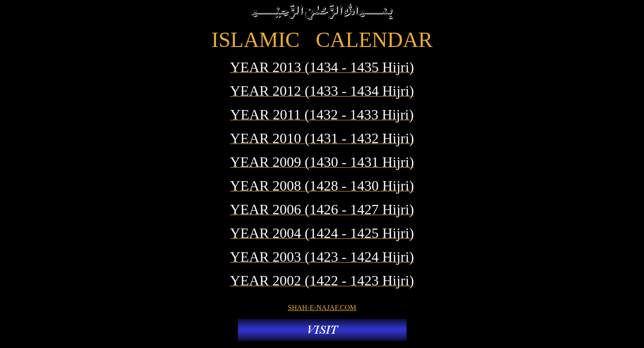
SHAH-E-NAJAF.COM (322, 308)
